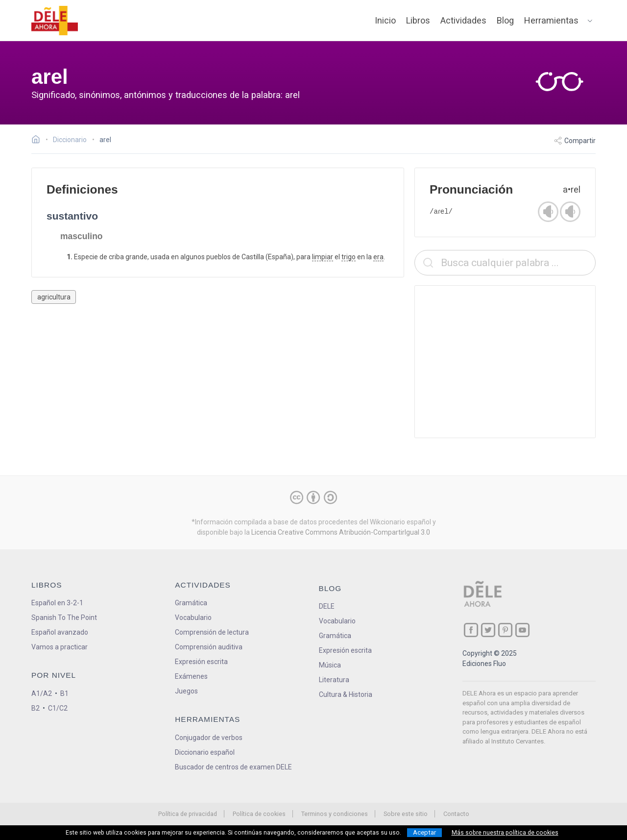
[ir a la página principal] (55, 21)
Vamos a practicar (60, 647)
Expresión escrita (201, 662)
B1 (64, 693)
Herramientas (551, 20)
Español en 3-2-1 (57, 603)
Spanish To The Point (64, 618)
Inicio (385, 20)
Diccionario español (205, 752)
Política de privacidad (188, 814)
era (378, 257)
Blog (505, 20)
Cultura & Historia (346, 694)
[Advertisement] (505, 362)
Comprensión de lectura (212, 632)
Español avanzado (60, 632)
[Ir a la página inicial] (38, 141)
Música (330, 665)
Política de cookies (259, 814)
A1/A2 (42, 693)
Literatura (334, 680)
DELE (327, 606)
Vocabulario (193, 618)
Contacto (456, 814)
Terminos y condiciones (335, 814)
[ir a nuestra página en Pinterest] (505, 630)
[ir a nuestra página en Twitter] (488, 630)
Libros (418, 20)
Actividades (463, 20)
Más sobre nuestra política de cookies (505, 833)
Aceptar (424, 832)
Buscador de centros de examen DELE (233, 767)
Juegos (186, 691)
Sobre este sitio (406, 814)
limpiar (323, 257)
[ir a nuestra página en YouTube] (522, 630)
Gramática (191, 603)
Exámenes (191, 676)
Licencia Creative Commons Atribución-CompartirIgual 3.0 (341, 532)
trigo (349, 257)
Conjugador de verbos (209, 738)
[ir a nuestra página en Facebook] (471, 630)
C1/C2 (58, 708)
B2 (36, 708)
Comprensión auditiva (209, 647)
